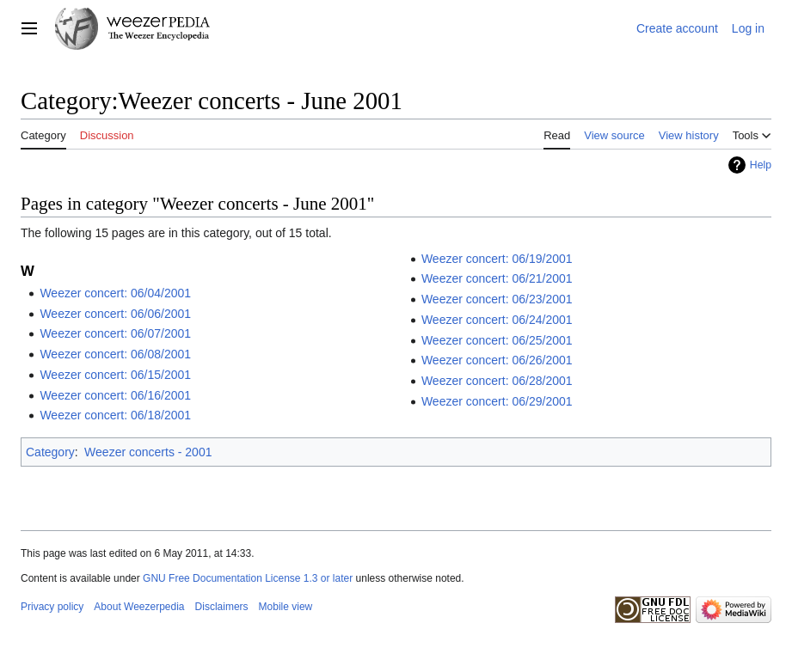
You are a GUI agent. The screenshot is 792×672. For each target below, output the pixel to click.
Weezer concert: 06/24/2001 (497, 320)
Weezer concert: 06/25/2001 (497, 340)
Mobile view (286, 607)
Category (50, 452)
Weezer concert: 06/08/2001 (115, 354)
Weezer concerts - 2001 (148, 452)
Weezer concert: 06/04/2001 (115, 293)
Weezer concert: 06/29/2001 (497, 401)
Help (761, 165)
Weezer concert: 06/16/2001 (115, 395)
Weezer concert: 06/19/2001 (497, 259)
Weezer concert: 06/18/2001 (115, 415)
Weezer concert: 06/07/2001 (115, 333)
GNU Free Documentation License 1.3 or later (248, 578)
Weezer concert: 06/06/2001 (115, 314)
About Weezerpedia (139, 607)
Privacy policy (52, 607)
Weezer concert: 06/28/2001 (497, 381)
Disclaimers (222, 607)
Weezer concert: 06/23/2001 (497, 299)
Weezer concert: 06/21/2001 (497, 278)
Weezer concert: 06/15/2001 (115, 375)
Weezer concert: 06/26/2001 (497, 360)
